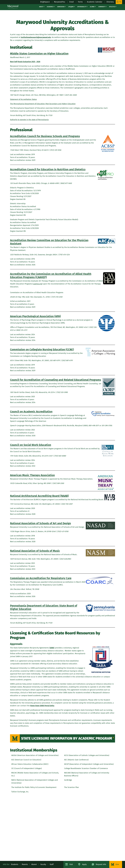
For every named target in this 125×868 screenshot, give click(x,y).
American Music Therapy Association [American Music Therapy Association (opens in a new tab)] (32, 475)
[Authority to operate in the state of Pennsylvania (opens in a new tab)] (30, 120)
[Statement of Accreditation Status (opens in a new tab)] (24, 99)
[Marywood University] (13, 7)
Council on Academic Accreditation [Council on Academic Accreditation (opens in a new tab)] (31, 412)
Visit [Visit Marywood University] (71, 864)
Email (71, 2)
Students (15, 864)
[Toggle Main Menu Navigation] (119, 2)
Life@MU (71, 7)
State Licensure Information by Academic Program (67, 738)
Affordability (82, 7)
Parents (25, 864)
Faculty (43, 864)
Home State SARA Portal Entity (42, 706)
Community (102, 7)
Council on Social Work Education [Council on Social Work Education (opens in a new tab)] (31, 445)
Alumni (92, 7)
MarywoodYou (59, 2)
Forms (80, 2)
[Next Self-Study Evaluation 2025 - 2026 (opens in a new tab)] (25, 62)
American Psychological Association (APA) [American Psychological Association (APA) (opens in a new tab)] (35, 316)
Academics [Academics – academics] (50, 7)
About (41, 7)
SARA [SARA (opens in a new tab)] (52, 648)
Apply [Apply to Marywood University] (84, 864)
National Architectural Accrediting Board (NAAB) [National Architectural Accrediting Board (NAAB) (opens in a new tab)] (39, 496)
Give (117, 864)
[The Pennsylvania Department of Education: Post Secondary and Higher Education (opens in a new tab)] (43, 104)
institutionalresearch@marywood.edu (36, 37)
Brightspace (44, 2)
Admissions (61, 7)
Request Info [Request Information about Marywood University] (101, 864)
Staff (52, 864)
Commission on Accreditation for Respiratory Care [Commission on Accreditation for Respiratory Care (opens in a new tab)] (41, 578)
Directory (110, 2)
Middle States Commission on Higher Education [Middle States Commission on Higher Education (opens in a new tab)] (39, 54)
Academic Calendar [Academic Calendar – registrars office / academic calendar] (94, 2)
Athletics (112, 7)
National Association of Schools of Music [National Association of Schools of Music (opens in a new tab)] (35, 551)
